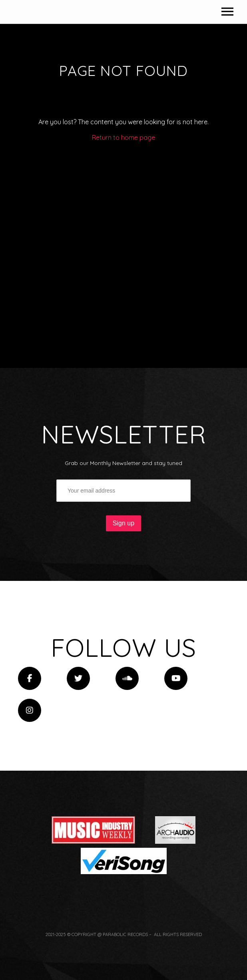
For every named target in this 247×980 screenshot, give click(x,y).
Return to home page (124, 254)
